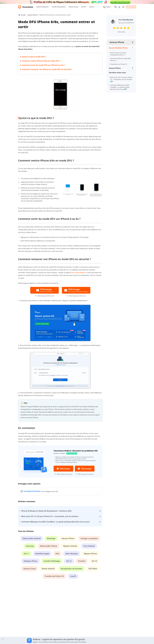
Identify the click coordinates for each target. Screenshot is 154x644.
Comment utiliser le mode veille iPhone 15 (120, 59)
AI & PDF (83, 7)
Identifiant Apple (42, 554)
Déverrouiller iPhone (48, 546)
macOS (73, 576)
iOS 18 (94, 561)
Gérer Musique (72, 554)
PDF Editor (93, 569)
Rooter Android (48, 569)
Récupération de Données (71, 569)
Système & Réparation (42, 7)
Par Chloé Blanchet (126, 20)
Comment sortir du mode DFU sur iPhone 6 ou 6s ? (43, 65)
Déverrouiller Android (32, 538)
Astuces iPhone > (33, 15)
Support (107, 7)
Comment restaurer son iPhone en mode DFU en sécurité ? (47, 69)
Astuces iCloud (29, 569)
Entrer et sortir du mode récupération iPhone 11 (118, 54)
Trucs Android (89, 546)
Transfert (82, 561)
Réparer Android (70, 546)
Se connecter (131, 7)
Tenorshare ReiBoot (78, 273)
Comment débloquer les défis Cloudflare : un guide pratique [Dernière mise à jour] (120, 87)
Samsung (30, 546)
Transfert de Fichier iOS (54, 576)
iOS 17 (26, 554)
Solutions (92, 7)
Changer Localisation (89, 538)
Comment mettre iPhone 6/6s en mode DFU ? (41, 61)
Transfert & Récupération (58, 7)
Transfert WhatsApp (52, 561)
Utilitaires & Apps (73, 7)
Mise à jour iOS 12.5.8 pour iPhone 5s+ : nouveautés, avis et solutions (121, 79)
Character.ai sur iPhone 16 (119, 64)
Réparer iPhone (90, 554)
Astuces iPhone (117, 42)
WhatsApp (51, 538)
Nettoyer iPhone (30, 561)
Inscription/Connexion (32, 491)
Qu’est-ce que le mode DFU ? (34, 57)
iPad (57, 554)
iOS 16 (69, 561)
